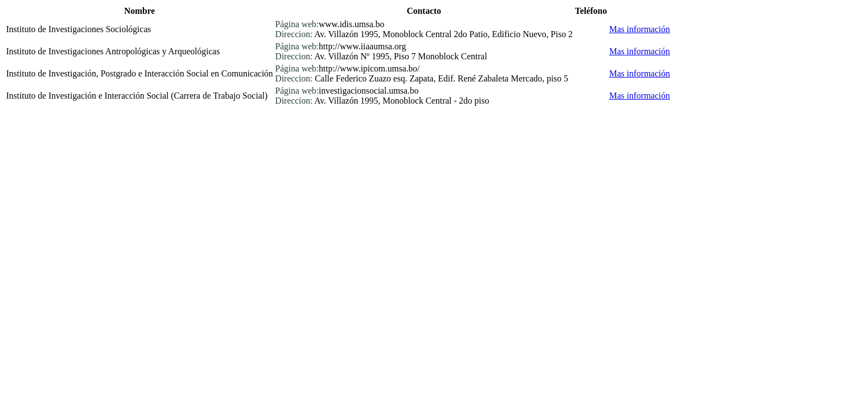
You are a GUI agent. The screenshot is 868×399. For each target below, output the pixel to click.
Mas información (640, 29)
